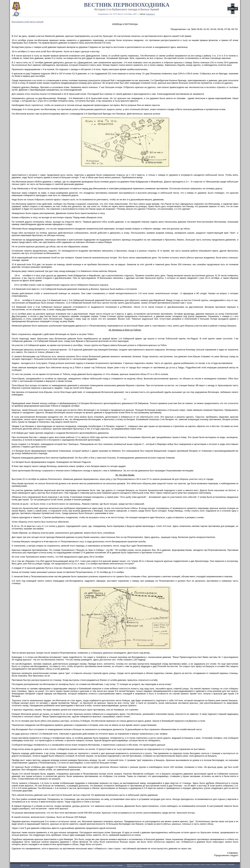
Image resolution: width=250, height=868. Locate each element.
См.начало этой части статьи (27, 22)
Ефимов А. (151, 14)
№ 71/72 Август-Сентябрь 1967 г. (124, 14)
